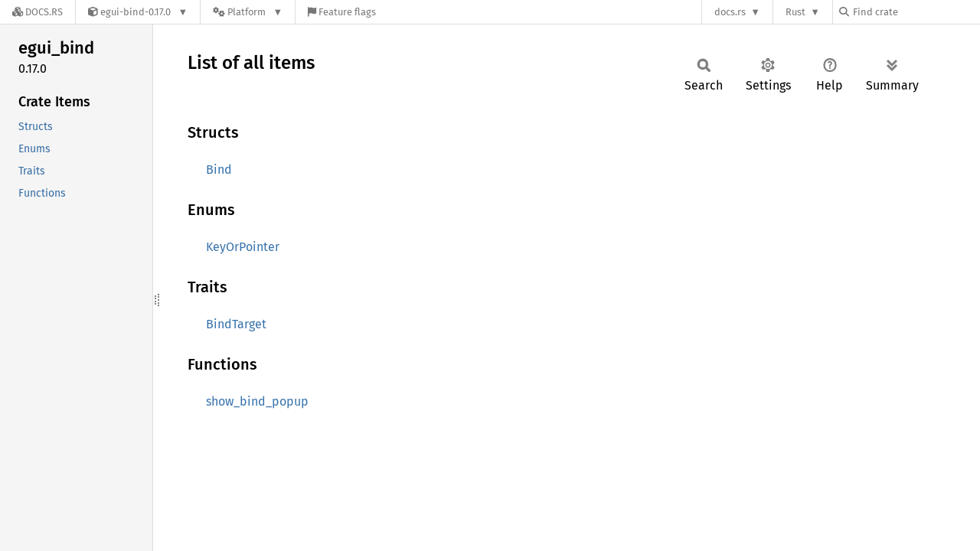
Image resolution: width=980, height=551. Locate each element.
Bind (219, 170)
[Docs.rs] (38, 12)
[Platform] (248, 12)
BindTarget (236, 324)
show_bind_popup (257, 401)
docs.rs (730, 12)
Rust (795, 12)
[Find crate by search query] (916, 12)
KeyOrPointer (243, 247)
